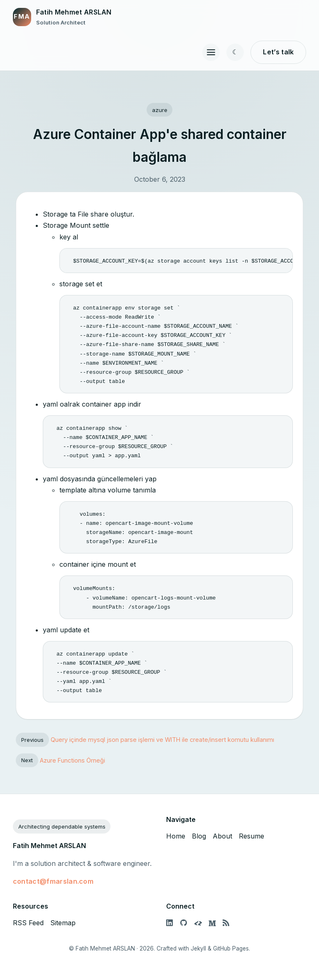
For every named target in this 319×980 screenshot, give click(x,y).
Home (176, 836)
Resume (252, 836)
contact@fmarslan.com (53, 881)
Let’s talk (278, 52)
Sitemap (63, 923)
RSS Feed (28, 923)
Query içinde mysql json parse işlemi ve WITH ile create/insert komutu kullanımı (162, 740)
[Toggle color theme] (235, 52)
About (222, 836)
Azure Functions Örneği (72, 760)
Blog (199, 836)
